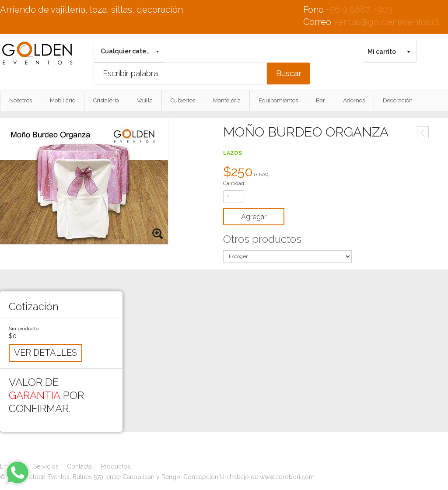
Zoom (158, 234)
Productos (116, 466)
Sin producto (24, 329)
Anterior (423, 132)
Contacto (80, 466)
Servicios (46, 466)
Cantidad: (234, 183)
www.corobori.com (287, 477)
